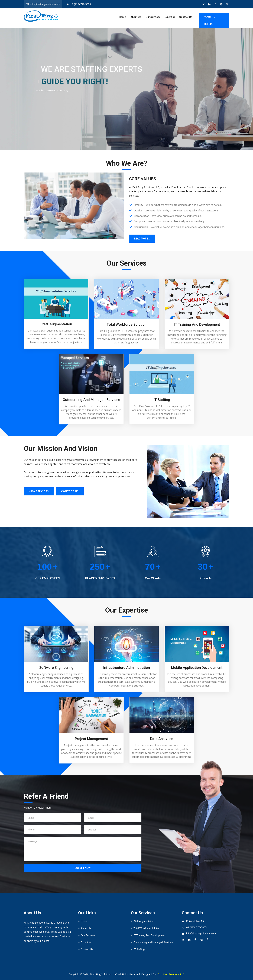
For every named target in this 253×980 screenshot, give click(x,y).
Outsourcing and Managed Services (91, 400)
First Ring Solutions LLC (171, 974)
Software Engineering (56, 668)
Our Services (153, 17)
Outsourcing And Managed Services (153, 942)
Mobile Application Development (197, 668)
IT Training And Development (149, 935)
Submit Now (83, 868)
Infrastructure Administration (126, 668)
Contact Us (186, 17)
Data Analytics (162, 739)
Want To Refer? (210, 20)
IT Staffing (162, 400)
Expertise (170, 17)
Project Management (91, 739)
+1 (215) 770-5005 (196, 927)
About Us (136, 17)
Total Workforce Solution (127, 325)
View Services (39, 491)
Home (122, 17)
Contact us (70, 491)
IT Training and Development (197, 325)
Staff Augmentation (56, 324)
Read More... (142, 239)
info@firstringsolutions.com (201, 934)
